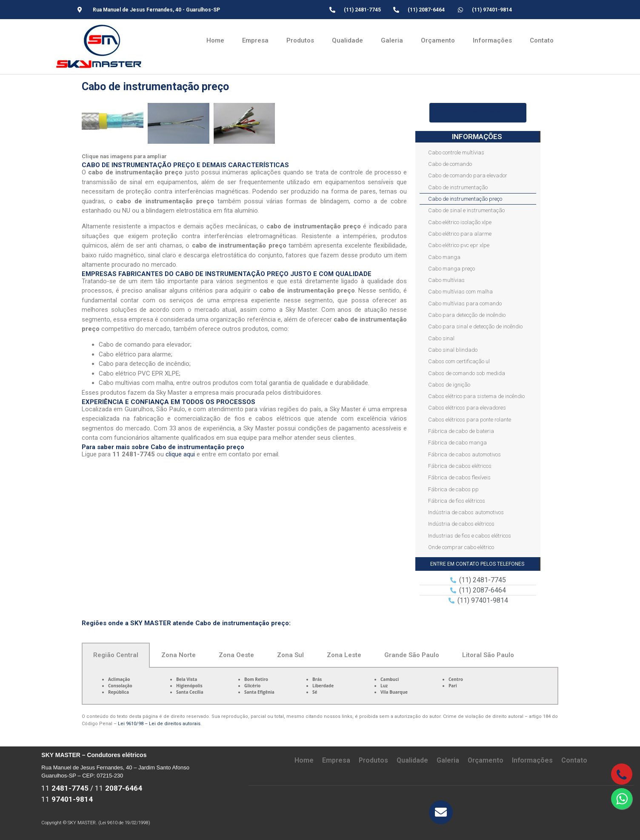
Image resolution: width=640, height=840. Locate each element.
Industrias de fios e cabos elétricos (470, 536)
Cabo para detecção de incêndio (467, 315)
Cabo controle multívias (456, 152)
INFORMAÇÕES (477, 137)
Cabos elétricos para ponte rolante (470, 420)
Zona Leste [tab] (344, 655)
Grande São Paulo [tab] (412, 655)
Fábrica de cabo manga (457, 443)
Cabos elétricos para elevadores (467, 408)
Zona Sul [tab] (290, 655)
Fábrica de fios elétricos (457, 501)
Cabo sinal (441, 338)
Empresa (255, 40)
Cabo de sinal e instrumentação (466, 210)
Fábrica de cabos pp (453, 489)
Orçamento (438, 40)
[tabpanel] (320, 686)
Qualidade (347, 40)
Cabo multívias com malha (460, 292)
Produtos (300, 40)
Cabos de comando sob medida (467, 373)
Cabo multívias (446, 280)
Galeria (392, 40)
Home (215, 40)
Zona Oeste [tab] (236, 655)
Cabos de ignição (449, 385)
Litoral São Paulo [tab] (488, 655)
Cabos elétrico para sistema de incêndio (476, 396)
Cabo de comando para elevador (468, 175)
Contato (542, 40)
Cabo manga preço (451, 269)
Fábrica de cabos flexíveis (459, 477)
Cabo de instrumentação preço (465, 199)
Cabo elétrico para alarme (460, 234)
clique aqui (180, 454)
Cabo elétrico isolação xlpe (460, 222)
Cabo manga (444, 257)
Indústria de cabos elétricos (461, 524)
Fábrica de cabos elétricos (460, 466)
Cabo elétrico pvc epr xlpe (459, 245)
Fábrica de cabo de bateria (461, 431)
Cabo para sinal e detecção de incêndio (475, 326)
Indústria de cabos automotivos (466, 512)
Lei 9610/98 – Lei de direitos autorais (159, 724)
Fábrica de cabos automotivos (464, 454)
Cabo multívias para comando (465, 303)
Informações (492, 40)
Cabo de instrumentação (458, 187)
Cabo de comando (450, 164)
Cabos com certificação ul (459, 361)
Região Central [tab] (116, 655)
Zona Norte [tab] (179, 655)
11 (65, 788)
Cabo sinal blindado (453, 350)
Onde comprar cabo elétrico (461, 547)
